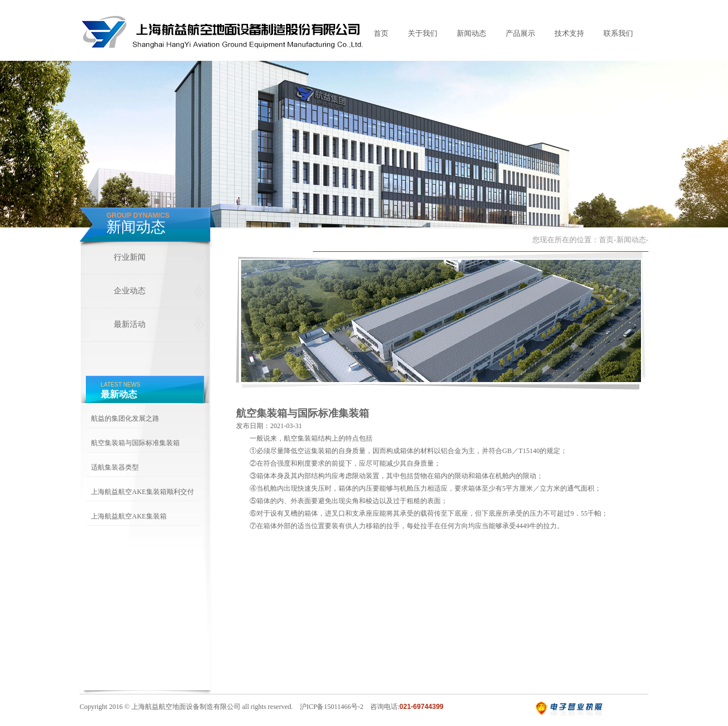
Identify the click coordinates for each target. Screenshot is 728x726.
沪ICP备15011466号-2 (332, 707)
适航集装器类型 (115, 467)
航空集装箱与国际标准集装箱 (135, 443)
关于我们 (423, 33)
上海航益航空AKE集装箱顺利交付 (142, 492)
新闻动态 (471, 33)
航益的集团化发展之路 (125, 418)
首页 (381, 33)
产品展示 (520, 33)
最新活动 (130, 324)
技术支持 (569, 33)
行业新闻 (130, 257)
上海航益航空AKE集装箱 (129, 516)
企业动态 (130, 291)
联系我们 (618, 33)
